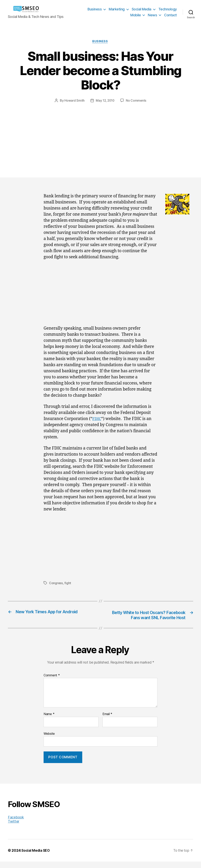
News (152, 15)
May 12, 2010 (105, 101)
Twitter (14, 828)
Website (49, 740)
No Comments (137, 101)
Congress (56, 583)
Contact (170, 15)
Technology (168, 9)
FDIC (97, 419)
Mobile (136, 15)
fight (68, 583)
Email (107, 721)
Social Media (142, 9)
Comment (52, 682)
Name (49, 721)
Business (95, 9)
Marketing (117, 9)
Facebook (16, 824)
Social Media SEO (36, 857)
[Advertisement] (100, 133)
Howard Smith (74, 101)
